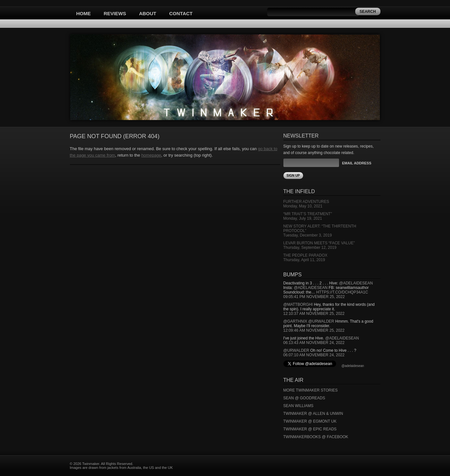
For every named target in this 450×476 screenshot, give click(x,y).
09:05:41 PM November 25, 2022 (314, 297)
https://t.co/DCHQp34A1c (342, 292)
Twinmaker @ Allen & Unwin (313, 414)
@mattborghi (298, 304)
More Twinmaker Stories (311, 390)
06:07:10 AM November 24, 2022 (314, 355)
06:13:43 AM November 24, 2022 (314, 343)
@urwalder (321, 321)
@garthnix (295, 321)
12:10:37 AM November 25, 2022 (314, 314)
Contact (181, 13)
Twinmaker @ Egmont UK (310, 421)
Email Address (357, 163)
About (148, 13)
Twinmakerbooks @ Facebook (316, 437)
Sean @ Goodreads (304, 398)
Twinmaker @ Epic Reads (310, 429)
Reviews (115, 13)
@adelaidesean (356, 283)
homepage (151, 155)
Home (84, 13)
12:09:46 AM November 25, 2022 (314, 330)
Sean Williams (298, 406)
